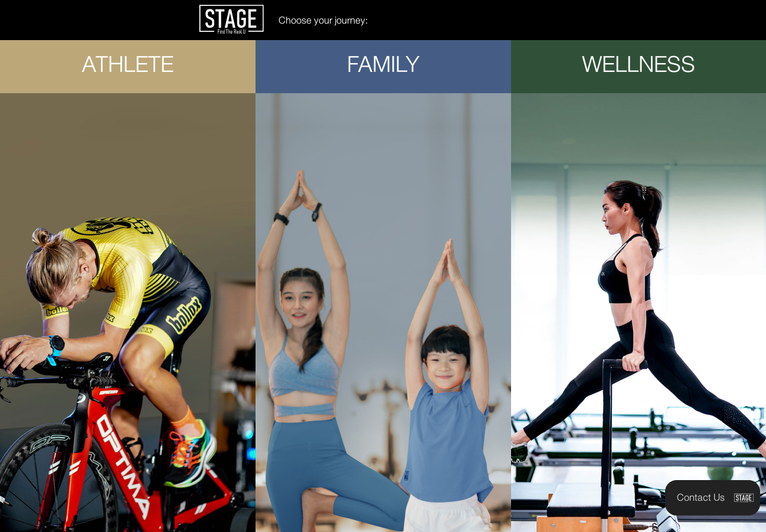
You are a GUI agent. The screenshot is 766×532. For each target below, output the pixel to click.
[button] (713, 498)
